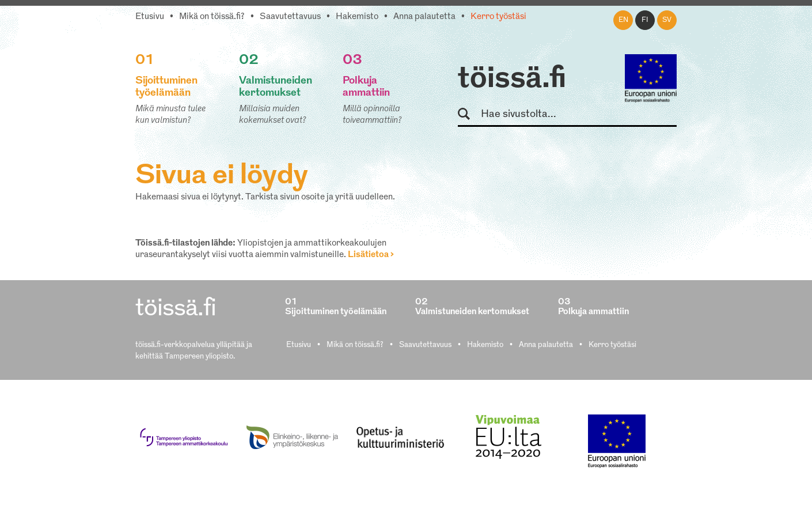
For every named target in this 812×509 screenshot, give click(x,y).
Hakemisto (357, 17)
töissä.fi (512, 80)
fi (645, 20)
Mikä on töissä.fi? (212, 17)
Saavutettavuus (290, 17)
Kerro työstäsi (498, 17)
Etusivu (150, 17)
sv (667, 20)
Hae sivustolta (469, 114)
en (623, 20)
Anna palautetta (424, 17)
